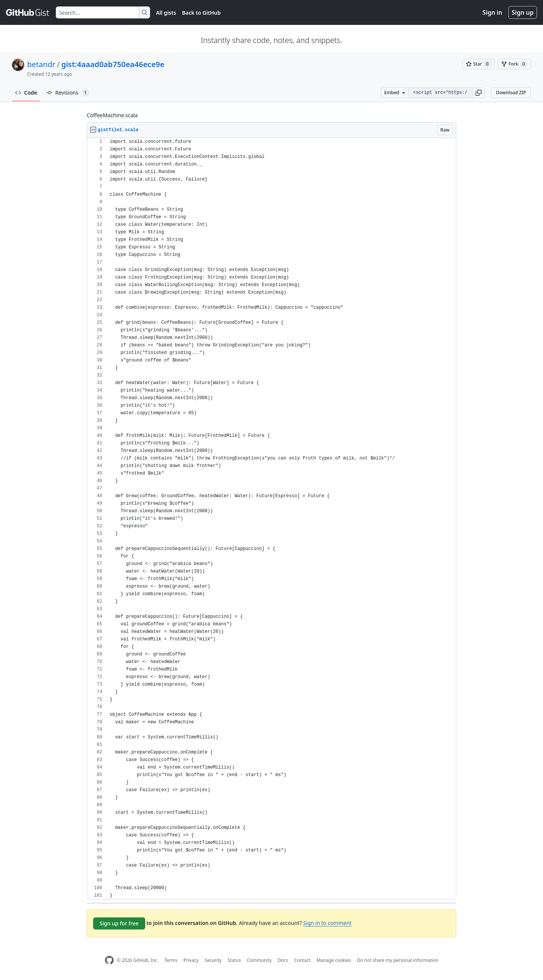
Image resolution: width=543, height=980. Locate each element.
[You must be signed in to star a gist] (479, 64)
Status (234, 960)
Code (26, 93)
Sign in (492, 12)
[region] (271, 519)
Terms (171, 960)
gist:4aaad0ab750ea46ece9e (113, 64)
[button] (479, 93)
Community (259, 960)
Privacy (191, 960)
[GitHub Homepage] (109, 960)
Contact (302, 960)
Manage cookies (334, 960)
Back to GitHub (201, 13)
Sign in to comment (327, 923)
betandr (41, 64)
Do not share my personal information (398, 960)
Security (213, 960)
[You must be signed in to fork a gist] (514, 64)
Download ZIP (511, 93)
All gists (166, 13)
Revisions (68, 93)
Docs (283, 960)
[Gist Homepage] (28, 12)
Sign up (523, 12)
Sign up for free (119, 923)
